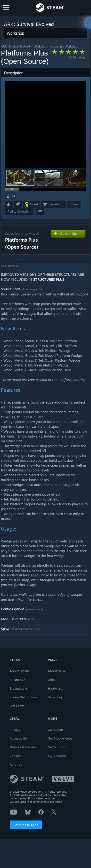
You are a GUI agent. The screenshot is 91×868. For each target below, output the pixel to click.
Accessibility (19, 738)
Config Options (13, 609)
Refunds (16, 764)
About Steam (19, 671)
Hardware (55, 688)
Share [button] (74, 204)
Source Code (11, 289)
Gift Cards (17, 706)
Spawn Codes (12, 629)
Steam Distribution (23, 697)
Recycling (55, 697)
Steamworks (19, 688)
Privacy (15, 730)
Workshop (40, 46)
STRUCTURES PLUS (49, 279)
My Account (57, 756)
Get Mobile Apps (26, 825)
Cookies (15, 756)
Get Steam (55, 730)
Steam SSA (18, 680)
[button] (49, 178)
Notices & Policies (23, 747)
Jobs (51, 680)
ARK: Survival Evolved (15, 46)
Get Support (57, 747)
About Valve (57, 671)
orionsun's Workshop (64, 46)
